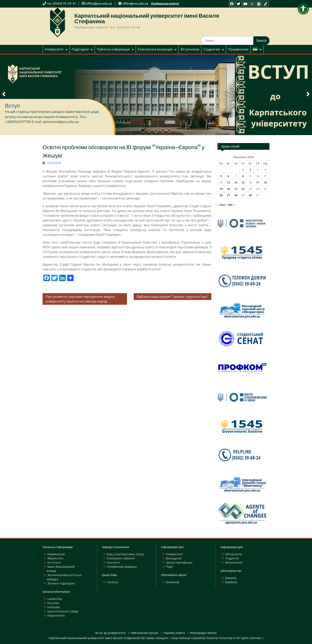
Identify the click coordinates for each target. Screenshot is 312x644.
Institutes (54, 607)
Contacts (113, 582)
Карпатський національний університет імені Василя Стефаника (147, 18)
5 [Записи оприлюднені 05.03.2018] (221, 176)
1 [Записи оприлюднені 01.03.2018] (243, 170)
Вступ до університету (111, 633)
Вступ (12, 106)
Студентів (232, 558)
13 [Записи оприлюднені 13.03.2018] (228, 182)
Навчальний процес (145, 633)
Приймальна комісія (165, 4)
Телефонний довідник (122, 567)
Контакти (113, 562)
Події (169, 567)
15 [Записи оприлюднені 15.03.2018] (243, 182)
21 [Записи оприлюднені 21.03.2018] (236, 189)
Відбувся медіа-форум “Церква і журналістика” (173, 297)
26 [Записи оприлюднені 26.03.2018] (221, 195)
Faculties (53, 603)
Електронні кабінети (121, 558)
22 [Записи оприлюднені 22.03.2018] (243, 189)
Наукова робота (174, 633)
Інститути (54, 562)
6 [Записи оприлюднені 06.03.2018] (228, 176)
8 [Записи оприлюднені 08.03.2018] (243, 176)
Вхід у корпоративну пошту (126, 554)
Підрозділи (80, 49)
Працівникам (238, 49)
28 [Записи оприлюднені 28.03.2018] (236, 195)
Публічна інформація (113, 49)
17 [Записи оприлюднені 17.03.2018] (258, 182)
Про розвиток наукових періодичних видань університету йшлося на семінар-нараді (80, 299)
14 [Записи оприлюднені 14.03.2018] (236, 182)
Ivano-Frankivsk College (63, 611)
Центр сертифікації (179, 562)
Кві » (231, 205)
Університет (54, 49)
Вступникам (190, 49)
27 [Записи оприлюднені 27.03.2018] (228, 195)
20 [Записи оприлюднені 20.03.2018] (228, 189)
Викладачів (174, 558)
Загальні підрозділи (61, 583)
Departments (56, 615)
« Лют (221, 205)
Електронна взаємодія (155, 49)
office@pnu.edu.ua (99, 4)
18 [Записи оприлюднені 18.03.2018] (265, 182)
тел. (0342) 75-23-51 (61, 4)
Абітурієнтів (234, 554)
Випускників (234, 562)
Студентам (212, 49)
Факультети (55, 558)
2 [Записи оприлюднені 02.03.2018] (250, 170)
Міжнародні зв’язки (203, 633)
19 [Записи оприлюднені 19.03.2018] (221, 189)
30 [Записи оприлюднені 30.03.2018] (250, 195)
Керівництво (56, 554)
